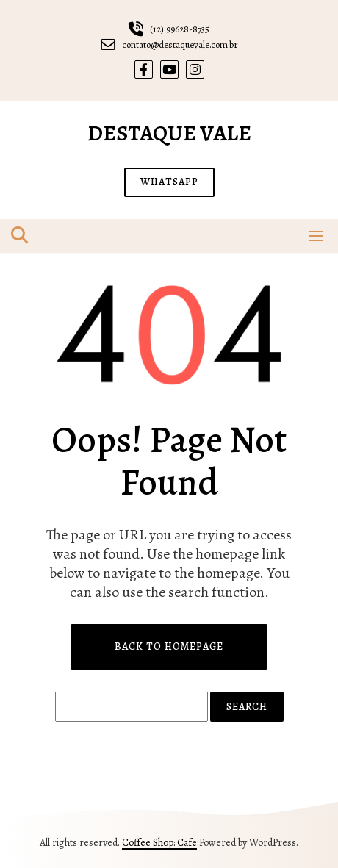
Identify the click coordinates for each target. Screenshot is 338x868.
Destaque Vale (169, 133)
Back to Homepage (169, 646)
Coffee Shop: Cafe (159, 843)
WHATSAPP (169, 182)
